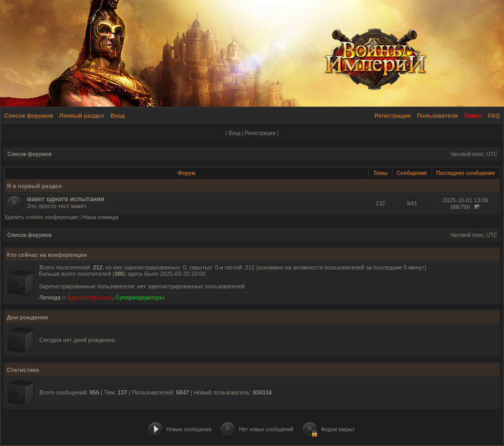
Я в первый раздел (34, 186)
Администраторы (90, 298)
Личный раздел (82, 116)
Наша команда (101, 217)
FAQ (494, 116)
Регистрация (393, 116)
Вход (117, 116)
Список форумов (29, 116)
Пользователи (437, 116)
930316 (262, 392)
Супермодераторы (140, 298)
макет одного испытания (66, 199)
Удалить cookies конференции (41, 217)
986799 (460, 207)
